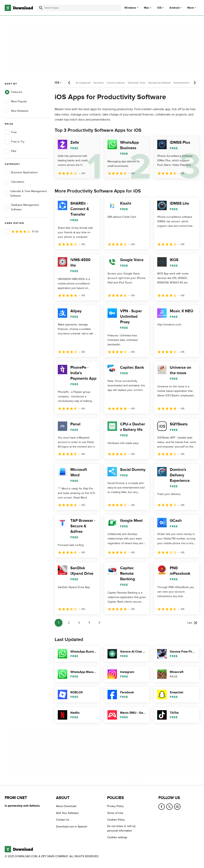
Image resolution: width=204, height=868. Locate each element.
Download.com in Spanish (72, 827)
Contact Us (63, 820)
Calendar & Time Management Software (26, 193)
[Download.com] (19, 8)
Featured (13, 92)
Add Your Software (67, 813)
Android (174, 8)
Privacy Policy (115, 806)
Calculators (15, 182)
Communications (116, 83)
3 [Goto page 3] (79, 623)
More (192, 8)
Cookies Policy (116, 820)
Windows (130, 8)
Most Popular (16, 102)
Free (11, 132)
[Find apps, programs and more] (79, 8)
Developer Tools (137, 83)
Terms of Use (115, 813)
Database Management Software (22, 207)
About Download (66, 806)
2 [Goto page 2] (69, 623)
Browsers (99, 83)
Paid (10, 151)
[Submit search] (41, 8)
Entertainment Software (186, 83)
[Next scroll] (195, 83)
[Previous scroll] (69, 83)
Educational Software (159, 83)
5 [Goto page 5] (99, 623)
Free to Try (15, 142)
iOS (159, 8)
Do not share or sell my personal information (121, 828)
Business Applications (21, 173)
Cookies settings (117, 837)
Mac (147, 8)
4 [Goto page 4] (89, 623)
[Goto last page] (192, 623)
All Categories (83, 83)
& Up (22, 232)
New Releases (17, 111)
